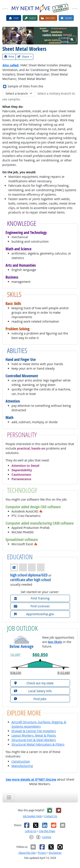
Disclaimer (55, 853)
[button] (41, 511)
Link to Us (31, 831)
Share (23, 57)
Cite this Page (47, 831)
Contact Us (51, 816)
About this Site (27, 853)
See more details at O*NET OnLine (31, 779)
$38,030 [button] (16, 673)
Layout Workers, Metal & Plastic (34, 735)
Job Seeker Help (32, 816)
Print (9, 57)
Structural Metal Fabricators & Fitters (38, 744)
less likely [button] (55, 642)
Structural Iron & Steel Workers (34, 740)
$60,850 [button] (40, 655)
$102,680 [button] (64, 673)
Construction (21, 761)
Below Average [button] (22, 647)
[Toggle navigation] (9, 797)
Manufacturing (22, 766)
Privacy (42, 853)
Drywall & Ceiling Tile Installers (34, 731)
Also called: (11, 65)
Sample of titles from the (25, 86)
